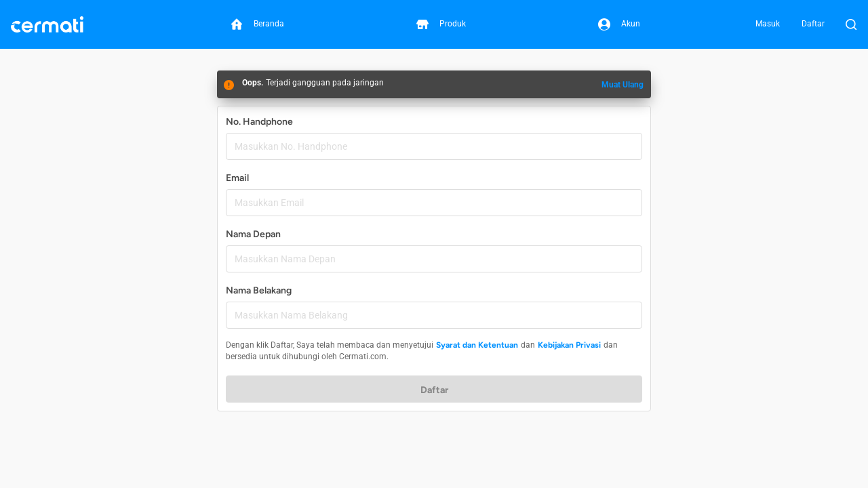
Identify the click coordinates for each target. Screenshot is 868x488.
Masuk (768, 24)
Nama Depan (253, 234)
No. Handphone (259, 122)
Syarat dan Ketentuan (477, 345)
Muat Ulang (623, 85)
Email (237, 178)
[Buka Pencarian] (851, 24)
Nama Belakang (259, 290)
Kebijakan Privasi (569, 345)
